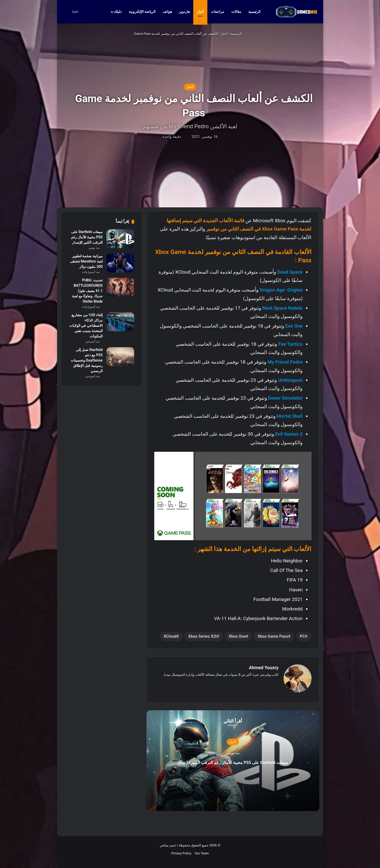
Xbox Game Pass (273, 636)
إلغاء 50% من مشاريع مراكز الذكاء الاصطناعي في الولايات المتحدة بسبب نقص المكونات (86, 326)
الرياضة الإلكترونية (142, 12)
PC (302, 636)
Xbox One (237, 636)
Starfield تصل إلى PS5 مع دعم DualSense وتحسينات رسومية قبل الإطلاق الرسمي (87, 360)
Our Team (202, 851)
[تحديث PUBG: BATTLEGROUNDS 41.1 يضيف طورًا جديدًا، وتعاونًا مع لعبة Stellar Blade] (120, 287)
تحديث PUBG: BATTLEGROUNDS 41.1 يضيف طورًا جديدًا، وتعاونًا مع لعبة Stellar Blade (87, 291)
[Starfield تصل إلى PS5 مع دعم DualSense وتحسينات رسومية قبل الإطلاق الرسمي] (120, 357)
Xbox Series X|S (203, 636)
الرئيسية (257, 12)
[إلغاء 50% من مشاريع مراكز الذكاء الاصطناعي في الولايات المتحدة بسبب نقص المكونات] (120, 322)
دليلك (118, 12)
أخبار (200, 12)
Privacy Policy (181, 851)
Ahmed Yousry (264, 668)
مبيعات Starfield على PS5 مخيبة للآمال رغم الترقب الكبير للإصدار (233, 759)
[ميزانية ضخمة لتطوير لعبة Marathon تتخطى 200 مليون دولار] (120, 263)
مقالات (236, 12)
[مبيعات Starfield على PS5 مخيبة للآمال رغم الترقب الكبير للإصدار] (120, 239)
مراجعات (218, 12)
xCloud (170, 636)
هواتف (167, 12)
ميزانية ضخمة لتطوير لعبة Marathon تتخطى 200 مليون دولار (86, 261)
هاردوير (184, 12)
